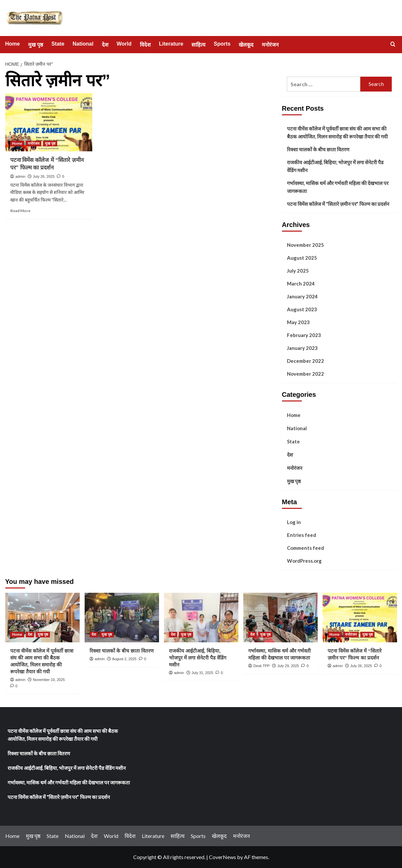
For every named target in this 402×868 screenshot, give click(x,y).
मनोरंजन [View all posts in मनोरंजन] (34, 143)
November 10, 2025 (49, 680)
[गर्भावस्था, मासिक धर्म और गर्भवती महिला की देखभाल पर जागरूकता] (281, 618)
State (58, 44)
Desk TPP (262, 666)
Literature (171, 44)
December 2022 (305, 361)
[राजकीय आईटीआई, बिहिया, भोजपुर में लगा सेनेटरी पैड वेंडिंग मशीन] (201, 618)
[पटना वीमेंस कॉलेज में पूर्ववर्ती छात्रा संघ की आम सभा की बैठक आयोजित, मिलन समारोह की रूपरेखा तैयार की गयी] (42, 618)
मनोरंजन (270, 45)
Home (13, 44)
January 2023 (302, 348)
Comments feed (305, 548)
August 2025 (302, 258)
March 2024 (301, 283)
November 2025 (305, 245)
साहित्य (198, 45)
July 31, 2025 (202, 673)
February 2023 (304, 335)
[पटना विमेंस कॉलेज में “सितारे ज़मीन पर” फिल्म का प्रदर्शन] (49, 122)
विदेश (145, 45)
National (83, 44)
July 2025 (298, 271)
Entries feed (301, 535)
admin (20, 176)
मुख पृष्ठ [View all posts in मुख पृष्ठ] (50, 143)
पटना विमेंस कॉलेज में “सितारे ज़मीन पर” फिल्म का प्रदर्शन (338, 204)
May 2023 (298, 322)
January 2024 (302, 296)
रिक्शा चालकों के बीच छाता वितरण (318, 149)
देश (105, 45)
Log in (294, 522)
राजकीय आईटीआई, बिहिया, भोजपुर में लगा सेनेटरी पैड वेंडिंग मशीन (335, 166)
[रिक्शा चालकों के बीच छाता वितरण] (122, 618)
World (124, 44)
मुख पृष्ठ (36, 45)
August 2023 (302, 309)
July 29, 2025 (288, 666)
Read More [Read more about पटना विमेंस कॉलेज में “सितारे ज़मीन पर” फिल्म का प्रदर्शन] (20, 211)
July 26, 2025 (44, 176)
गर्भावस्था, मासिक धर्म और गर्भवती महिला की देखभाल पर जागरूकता (338, 187)
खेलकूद (246, 45)
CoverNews (222, 857)
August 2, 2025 (124, 659)
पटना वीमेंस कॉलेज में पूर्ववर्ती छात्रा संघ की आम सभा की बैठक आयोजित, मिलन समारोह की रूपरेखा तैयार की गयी (337, 132)
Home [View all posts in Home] (17, 143)
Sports (222, 44)
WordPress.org (304, 561)
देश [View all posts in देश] (30, 634)
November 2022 (305, 374)
